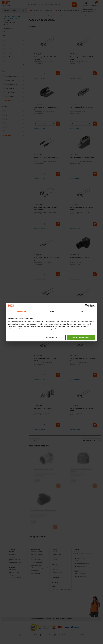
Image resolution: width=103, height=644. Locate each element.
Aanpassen (51, 337)
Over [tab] (82, 311)
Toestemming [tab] (21, 311)
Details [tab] (51, 311)
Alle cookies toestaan (81, 337)
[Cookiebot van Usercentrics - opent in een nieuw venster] (86, 306)
